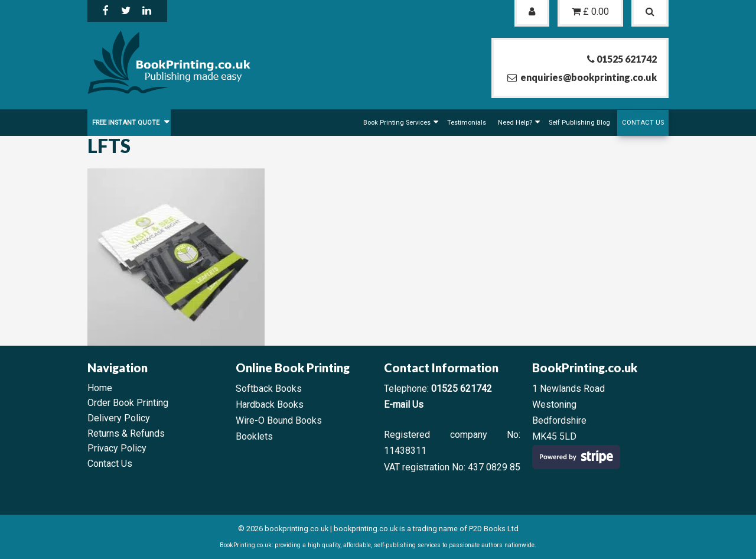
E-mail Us (404, 404)
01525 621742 (462, 389)
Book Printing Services (397, 123)
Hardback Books (270, 404)
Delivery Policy (119, 418)
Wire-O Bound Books (279, 420)
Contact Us (643, 123)
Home (100, 388)
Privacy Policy (117, 448)
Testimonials (467, 123)
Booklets (254, 436)
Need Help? (515, 123)
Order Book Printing (128, 403)
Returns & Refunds (126, 433)
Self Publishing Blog (579, 123)
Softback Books (269, 389)
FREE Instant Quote (127, 123)
